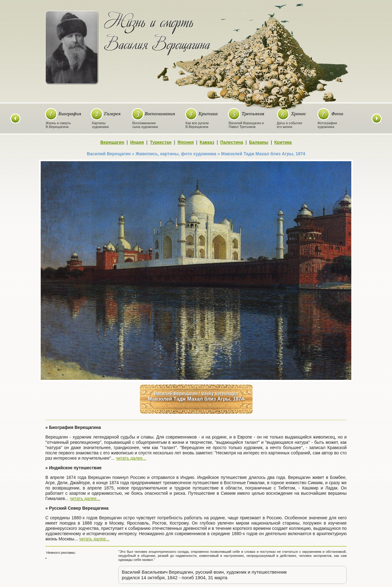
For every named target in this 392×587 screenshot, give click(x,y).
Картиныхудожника (100, 125)
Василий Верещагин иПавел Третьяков (246, 125)
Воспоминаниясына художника (145, 125)
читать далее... (131, 458)
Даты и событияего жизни (289, 125)
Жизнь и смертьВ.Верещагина (58, 125)
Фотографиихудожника (327, 125)
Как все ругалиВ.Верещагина (197, 125)
